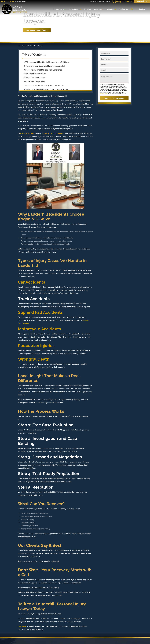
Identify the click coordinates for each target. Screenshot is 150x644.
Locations (98, 9)
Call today (22, 626)
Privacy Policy (104, 94)
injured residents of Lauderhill (53, 133)
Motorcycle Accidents (39, 329)
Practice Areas (58, 9)
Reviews (87, 9)
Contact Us (124, 9)
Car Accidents (32, 282)
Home (20, 46)
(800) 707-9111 (122, 1)
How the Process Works (36, 74)
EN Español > (142, 1)
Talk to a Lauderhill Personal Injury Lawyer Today (47, 89)
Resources (111, 9)
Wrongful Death (34, 359)
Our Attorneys (74, 9)
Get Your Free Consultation (37, 30)
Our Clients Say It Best (35, 81)
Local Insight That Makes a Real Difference (44, 70)
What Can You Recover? (36, 78)
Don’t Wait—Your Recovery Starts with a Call (45, 85)
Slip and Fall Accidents (40, 312)
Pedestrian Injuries (36, 346)
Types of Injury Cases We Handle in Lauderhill (45, 66)
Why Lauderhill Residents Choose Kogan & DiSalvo (47, 62)
